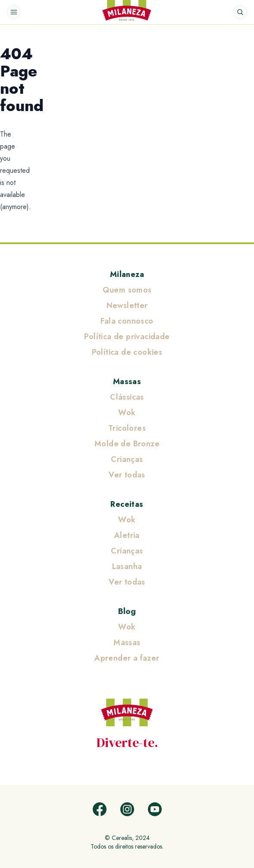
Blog (127, 611)
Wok (127, 413)
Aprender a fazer (127, 658)
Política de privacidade (127, 337)
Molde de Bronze (127, 444)
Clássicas (127, 397)
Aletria (127, 535)
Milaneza (127, 274)
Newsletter (127, 305)
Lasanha (127, 566)
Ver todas (127, 475)
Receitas (127, 504)
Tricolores (127, 428)
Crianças (127, 459)
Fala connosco (127, 321)
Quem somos (127, 290)
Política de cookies (127, 352)
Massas (127, 382)
